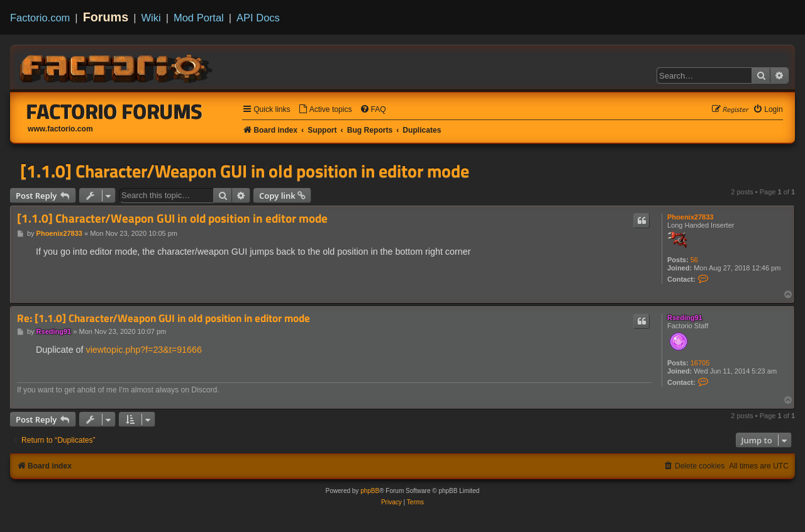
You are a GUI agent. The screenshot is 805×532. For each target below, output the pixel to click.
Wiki (151, 18)
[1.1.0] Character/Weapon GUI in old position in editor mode (245, 171)
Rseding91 (685, 318)
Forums (106, 17)
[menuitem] (325, 110)
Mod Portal (199, 18)
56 (694, 260)
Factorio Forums (114, 111)
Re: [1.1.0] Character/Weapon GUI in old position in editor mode (164, 319)
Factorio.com (40, 18)
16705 (700, 363)
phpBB (370, 491)
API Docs (258, 18)
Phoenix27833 (690, 217)
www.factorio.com (60, 129)
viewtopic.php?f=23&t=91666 (143, 350)
